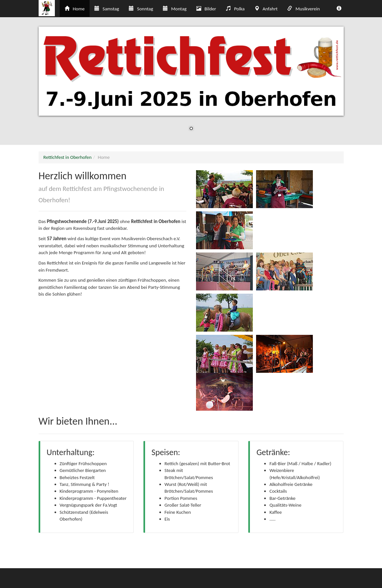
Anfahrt (266, 9)
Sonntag (141, 9)
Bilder (206, 9)
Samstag (107, 9)
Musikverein (303, 9)
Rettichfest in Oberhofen (68, 157)
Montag (175, 9)
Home (75, 9)
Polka (235, 9)
